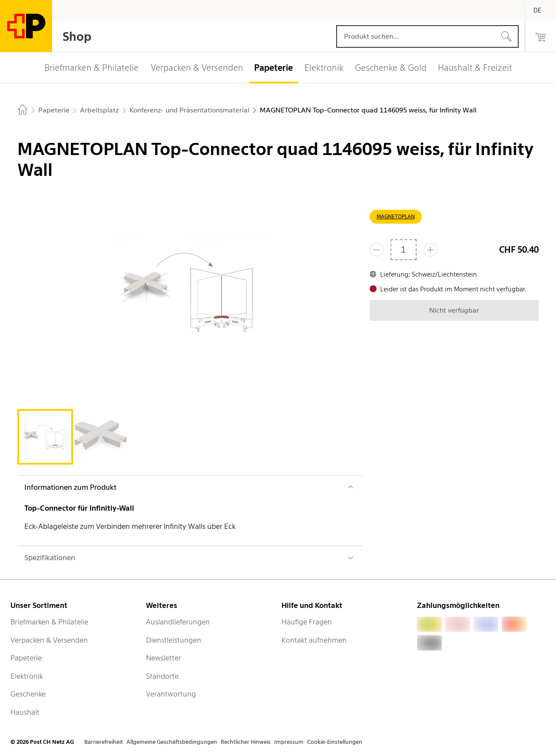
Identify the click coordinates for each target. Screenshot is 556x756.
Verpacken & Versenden (49, 640)
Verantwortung (171, 694)
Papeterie (26, 658)
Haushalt (25, 712)
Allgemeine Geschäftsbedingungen (172, 742)
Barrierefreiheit (104, 742)
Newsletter (164, 658)
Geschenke (28, 694)
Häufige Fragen (307, 622)
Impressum (289, 742)
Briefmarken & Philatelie (49, 622)
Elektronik (27, 676)
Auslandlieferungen (178, 622)
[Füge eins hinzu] (430, 250)
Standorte (162, 676)
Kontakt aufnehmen (314, 640)
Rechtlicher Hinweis (246, 742)
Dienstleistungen (174, 640)
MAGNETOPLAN (396, 216)
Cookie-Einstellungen (335, 742)
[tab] (45, 437)
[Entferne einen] (377, 250)
